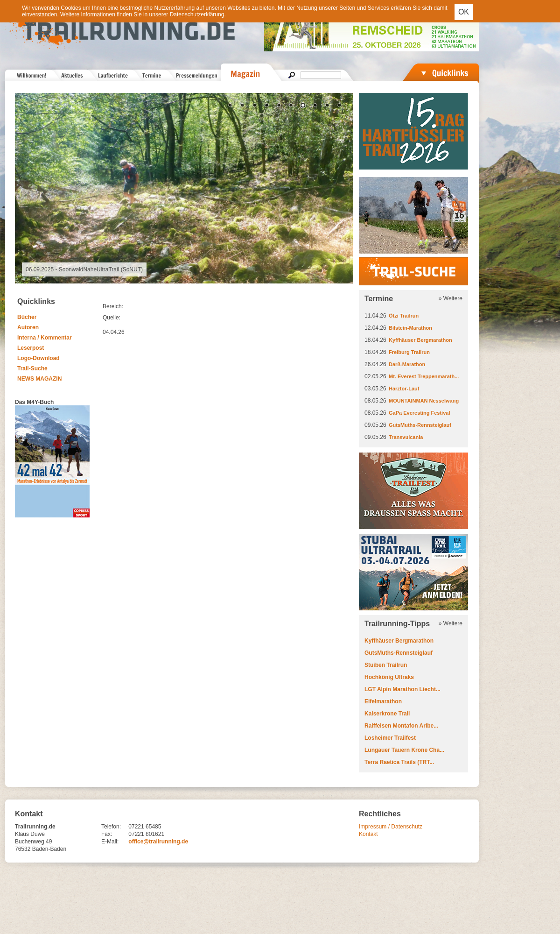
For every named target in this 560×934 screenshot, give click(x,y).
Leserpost (31, 348)
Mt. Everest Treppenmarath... (424, 376)
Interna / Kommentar (45, 338)
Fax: (107, 834)
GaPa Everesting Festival (419, 413)
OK (464, 12)
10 (339, 106)
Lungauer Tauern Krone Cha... (404, 750)
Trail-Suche (32, 368)
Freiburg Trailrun (409, 352)
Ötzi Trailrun (404, 316)
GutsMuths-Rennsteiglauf (420, 425)
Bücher (27, 317)
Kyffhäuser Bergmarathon (420, 340)
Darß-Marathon (407, 364)
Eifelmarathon (383, 701)
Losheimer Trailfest (390, 738)
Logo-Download (38, 358)
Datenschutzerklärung (197, 14)
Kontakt (368, 834)
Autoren (28, 327)
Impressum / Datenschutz (391, 827)
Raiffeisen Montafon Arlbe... (401, 726)
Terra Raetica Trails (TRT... (399, 762)
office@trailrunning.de (158, 842)
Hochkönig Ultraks (389, 677)
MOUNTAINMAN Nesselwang (424, 401)
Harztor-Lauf (404, 389)
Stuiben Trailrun (386, 665)
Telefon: (111, 827)
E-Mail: (110, 842)
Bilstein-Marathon (410, 328)
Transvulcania (406, 437)
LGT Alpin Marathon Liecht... (402, 689)
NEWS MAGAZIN (39, 379)
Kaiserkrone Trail (387, 714)
